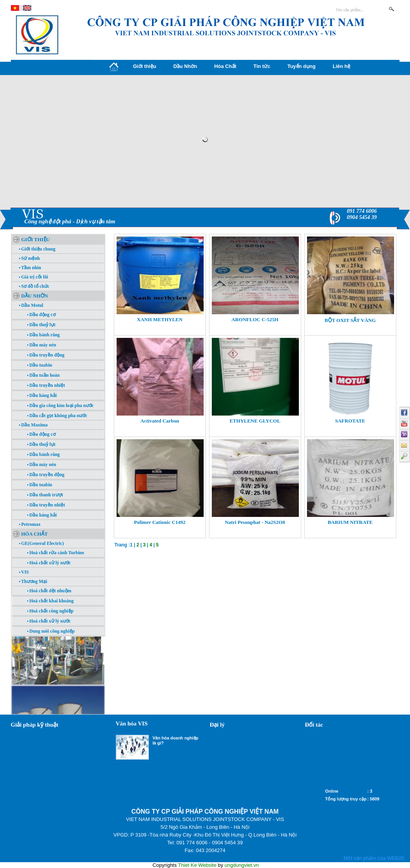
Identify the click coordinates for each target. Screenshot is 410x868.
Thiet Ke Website (197, 865)
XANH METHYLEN (160, 319)
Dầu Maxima (33, 425)
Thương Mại (33, 581)
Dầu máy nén (42, 345)
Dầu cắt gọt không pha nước (57, 416)
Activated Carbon (160, 421)
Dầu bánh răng (44, 335)
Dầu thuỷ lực (42, 325)
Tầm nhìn (30, 268)
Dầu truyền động (46, 355)
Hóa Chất (225, 66)
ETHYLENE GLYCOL (255, 421)
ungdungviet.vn (242, 865)
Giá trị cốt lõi (34, 277)
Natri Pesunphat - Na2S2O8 (255, 522)
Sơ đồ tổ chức (34, 286)
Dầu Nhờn (185, 66)
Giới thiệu (145, 66)
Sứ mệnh (30, 258)
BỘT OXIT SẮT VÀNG (350, 320)
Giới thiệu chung (37, 249)
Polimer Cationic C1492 (160, 522)
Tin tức (262, 66)
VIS (24, 572)
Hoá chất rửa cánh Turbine (56, 553)
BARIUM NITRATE (350, 522)
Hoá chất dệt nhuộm (49, 591)
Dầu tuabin (40, 365)
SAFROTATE (350, 421)
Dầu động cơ (41, 315)
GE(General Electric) (42, 543)
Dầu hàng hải (42, 395)
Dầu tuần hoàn (44, 375)
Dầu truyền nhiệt (46, 385)
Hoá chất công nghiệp (51, 611)
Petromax (30, 524)
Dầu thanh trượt (45, 495)
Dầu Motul (31, 305)
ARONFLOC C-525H (255, 319)
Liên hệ (341, 66)
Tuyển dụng (301, 66)
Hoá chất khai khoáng (51, 601)
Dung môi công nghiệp (51, 631)
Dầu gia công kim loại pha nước (61, 405)
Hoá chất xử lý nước (49, 563)
